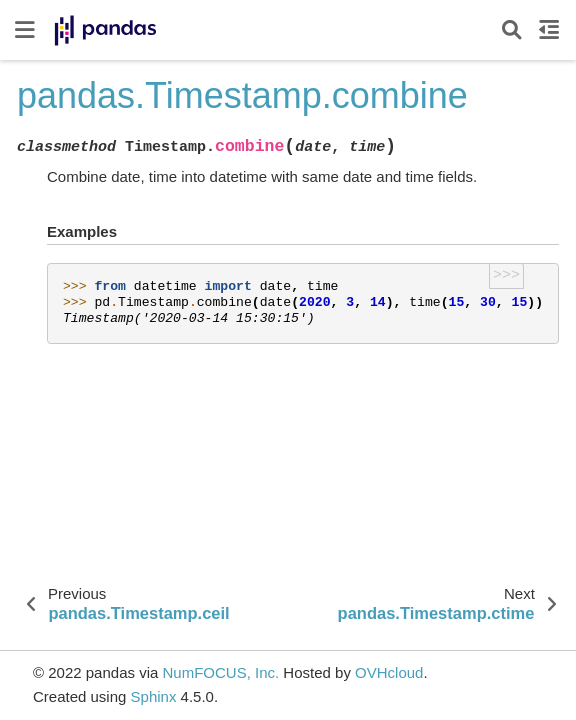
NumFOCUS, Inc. (220, 672)
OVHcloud (389, 672)
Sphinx (154, 696)
